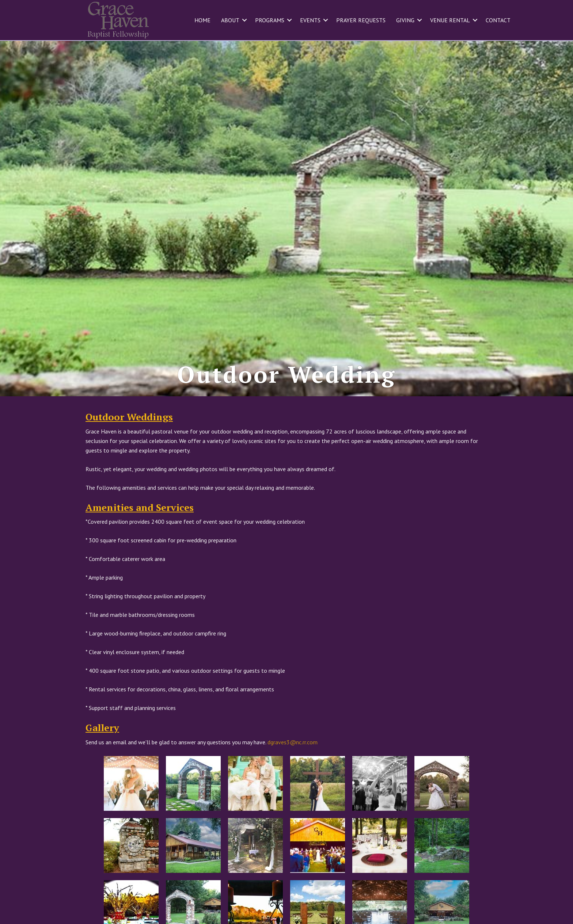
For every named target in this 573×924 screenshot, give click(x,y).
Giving (405, 20)
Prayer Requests (361, 20)
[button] (244, 20)
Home (202, 20)
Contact (498, 20)
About (230, 20)
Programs (270, 20)
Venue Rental (450, 20)
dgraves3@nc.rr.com (293, 756)
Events (310, 20)
